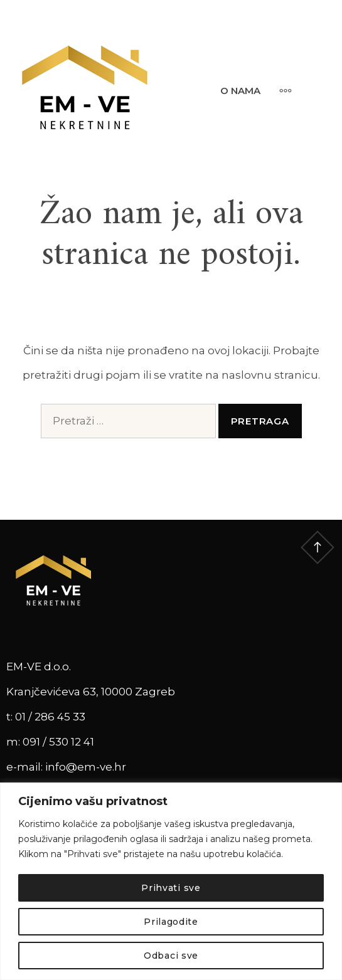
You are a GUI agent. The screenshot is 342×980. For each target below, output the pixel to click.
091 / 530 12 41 (58, 742)
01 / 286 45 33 (50, 717)
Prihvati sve (171, 888)
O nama (240, 91)
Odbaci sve (171, 956)
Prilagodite (171, 922)
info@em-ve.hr (86, 767)
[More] (279, 90)
